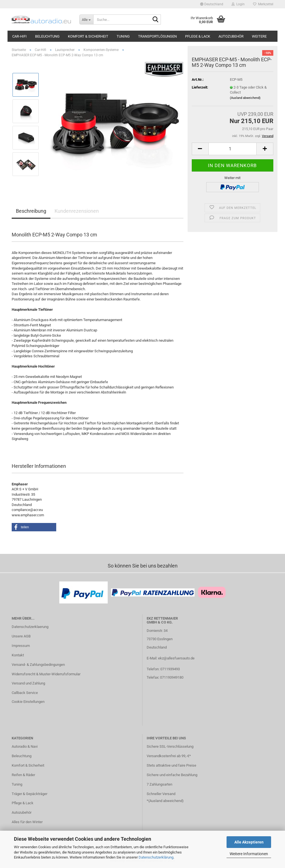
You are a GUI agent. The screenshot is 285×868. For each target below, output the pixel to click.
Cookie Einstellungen (28, 702)
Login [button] (238, 4)
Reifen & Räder (23, 775)
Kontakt (18, 655)
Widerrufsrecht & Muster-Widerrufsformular (46, 674)
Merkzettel (263, 4)
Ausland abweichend (166, 801)
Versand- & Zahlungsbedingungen (38, 665)
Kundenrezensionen (77, 211)
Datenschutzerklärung (156, 857)
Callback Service (25, 693)
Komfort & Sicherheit (88, 36)
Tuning (123, 36)
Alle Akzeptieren (249, 842)
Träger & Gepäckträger (30, 794)
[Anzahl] (233, 149)
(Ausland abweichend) (245, 98)
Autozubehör (231, 36)
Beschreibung (31, 211)
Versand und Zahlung (28, 683)
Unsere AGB (21, 636)
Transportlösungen (157, 36)
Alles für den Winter (27, 822)
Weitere (259, 36)
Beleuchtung (47, 36)
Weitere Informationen (249, 854)
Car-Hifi (19, 36)
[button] (212, 4)
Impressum (21, 646)
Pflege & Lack (198, 36)
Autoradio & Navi (25, 746)
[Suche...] (86, 19)
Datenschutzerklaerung (30, 627)
